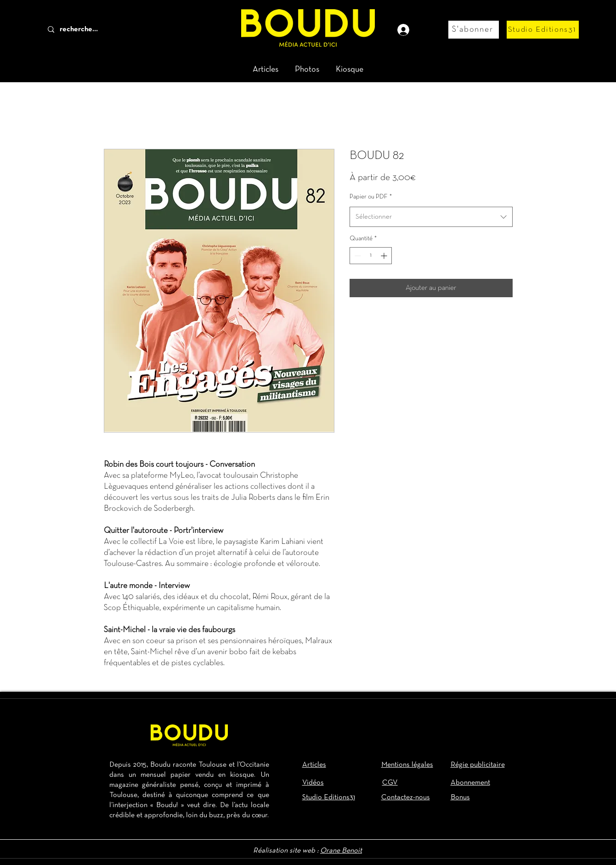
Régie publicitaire (478, 765)
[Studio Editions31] (543, 30)
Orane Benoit (341, 851)
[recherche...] (94, 30)
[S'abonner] (474, 30)
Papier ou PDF (371, 197)
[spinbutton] (371, 256)
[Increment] (385, 256)
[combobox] (431, 217)
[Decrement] (357, 256)
